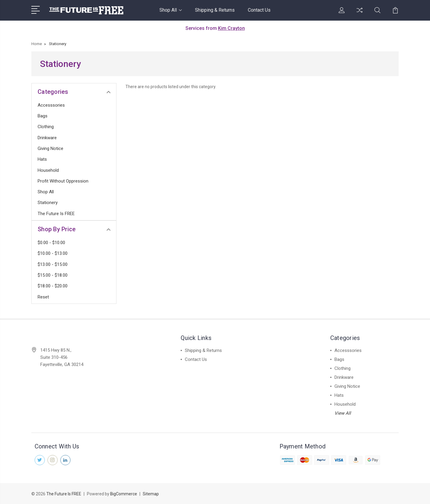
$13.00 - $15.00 (53, 264)
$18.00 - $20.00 (53, 286)
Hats (42, 159)
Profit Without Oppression (63, 181)
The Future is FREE (56, 214)
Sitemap (151, 494)
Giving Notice (50, 148)
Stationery (48, 203)
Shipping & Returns (215, 10)
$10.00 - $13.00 (53, 253)
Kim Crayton (231, 28)
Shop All (171, 10)
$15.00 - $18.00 (53, 275)
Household (48, 170)
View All (343, 413)
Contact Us (259, 10)
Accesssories (51, 105)
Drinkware (47, 138)
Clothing (46, 127)
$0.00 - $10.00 (51, 243)
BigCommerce (124, 494)
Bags (43, 116)
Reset (43, 297)
